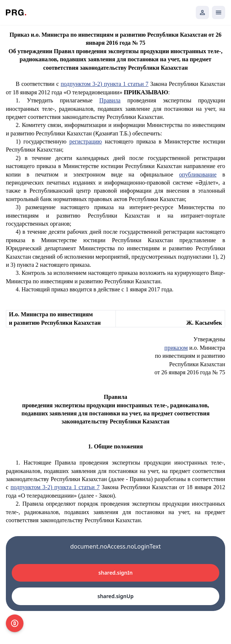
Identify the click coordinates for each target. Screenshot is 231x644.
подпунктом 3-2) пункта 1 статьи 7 (104, 84)
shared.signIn (115, 573)
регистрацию (86, 141)
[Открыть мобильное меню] (219, 12)
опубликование (198, 174)
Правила (110, 100)
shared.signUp (115, 596)
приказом (176, 348)
